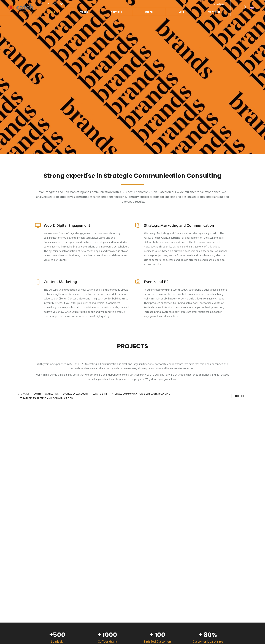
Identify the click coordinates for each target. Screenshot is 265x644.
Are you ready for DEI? (90, 605)
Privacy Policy (163, 639)
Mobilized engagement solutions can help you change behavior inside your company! (98, 571)
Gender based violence (90, 596)
